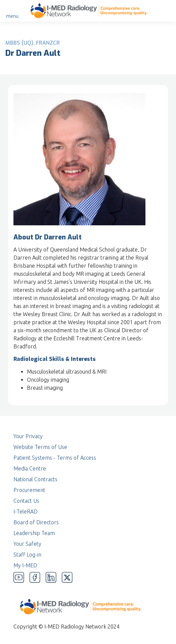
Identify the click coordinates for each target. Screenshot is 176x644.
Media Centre (30, 468)
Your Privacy (28, 436)
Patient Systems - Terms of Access (55, 458)
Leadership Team (34, 533)
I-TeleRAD (26, 512)
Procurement (29, 490)
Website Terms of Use (40, 447)
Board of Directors (36, 522)
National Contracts (35, 479)
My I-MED (25, 565)
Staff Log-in (27, 555)
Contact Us (26, 501)
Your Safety (27, 544)
